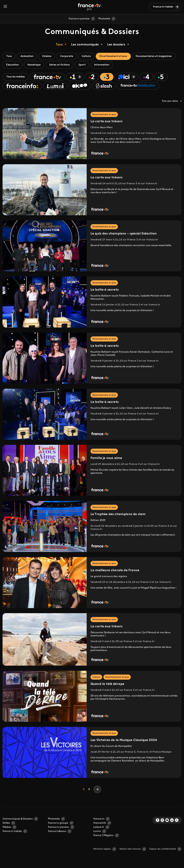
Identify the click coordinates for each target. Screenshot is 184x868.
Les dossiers (116, 45)
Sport (84, 65)
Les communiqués (85, 45)
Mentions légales (102, 850)
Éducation (13, 65)
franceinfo (100, 824)
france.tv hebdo (163, 7)
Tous (59, 45)
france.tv (99, 820)
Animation (28, 56)
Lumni (97, 832)
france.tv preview (79, 19)
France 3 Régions (103, 836)
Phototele (104, 19)
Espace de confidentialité (163, 850)
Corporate (69, 56)
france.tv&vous (57, 832)
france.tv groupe (58, 824)
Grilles (6, 824)
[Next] (97, 790)
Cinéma (48, 56)
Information (105, 65)
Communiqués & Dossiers (18, 820)
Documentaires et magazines (159, 56)
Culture (89, 56)
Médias (7, 828)
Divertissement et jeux (117, 56)
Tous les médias (16, 77)
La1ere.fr (99, 828)
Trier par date (172, 102)
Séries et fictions (61, 65)
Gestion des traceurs (130, 850)
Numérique (35, 65)
